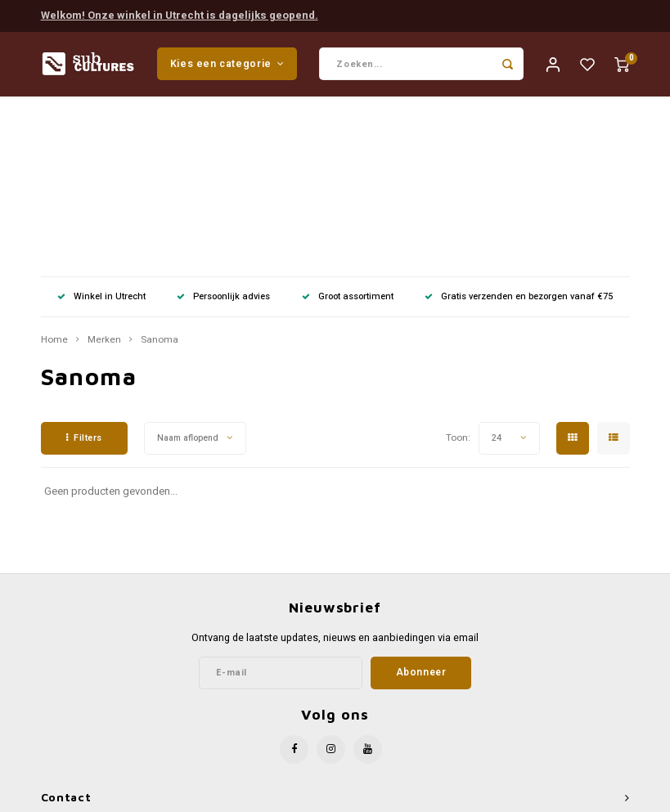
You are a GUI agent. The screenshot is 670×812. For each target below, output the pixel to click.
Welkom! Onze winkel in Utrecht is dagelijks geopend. (180, 15)
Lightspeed (373, 797)
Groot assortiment (348, 134)
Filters (84, 275)
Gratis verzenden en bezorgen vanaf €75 (519, 134)
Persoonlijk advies (223, 134)
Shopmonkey (474, 797)
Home (54, 177)
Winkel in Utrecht (101, 134)
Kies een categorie (227, 64)
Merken (104, 177)
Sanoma (160, 177)
